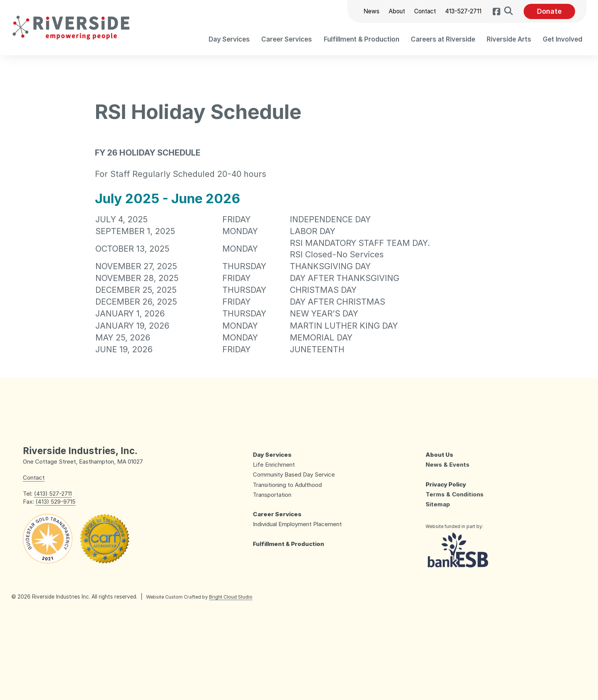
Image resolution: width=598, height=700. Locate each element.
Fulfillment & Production (289, 544)
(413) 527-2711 (53, 494)
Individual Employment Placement (297, 524)
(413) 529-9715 (55, 502)
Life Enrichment (274, 465)
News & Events (448, 465)
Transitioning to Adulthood (287, 485)
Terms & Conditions (455, 494)
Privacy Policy (446, 484)
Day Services (272, 455)
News (371, 11)
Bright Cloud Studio (231, 597)
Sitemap (438, 504)
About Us (439, 455)
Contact (424, 11)
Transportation (272, 495)
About (396, 11)
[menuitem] (229, 39)
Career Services (277, 514)
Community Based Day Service (294, 474)
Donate (549, 11)
